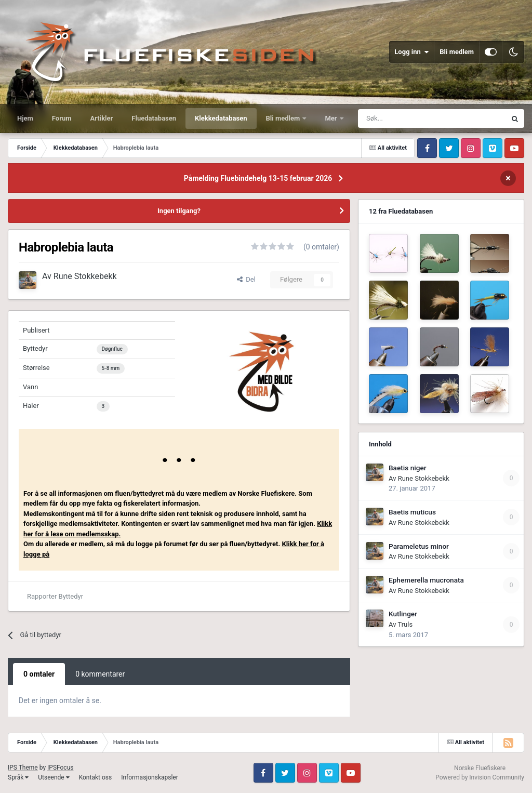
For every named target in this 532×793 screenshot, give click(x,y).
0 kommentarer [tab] (100, 674)
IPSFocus (60, 768)
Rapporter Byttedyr (55, 596)
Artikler (102, 118)
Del (246, 279)
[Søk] (401, 118)
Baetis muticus (412, 512)
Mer (331, 118)
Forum (62, 118)
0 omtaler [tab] (39, 674)
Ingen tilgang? (179, 211)
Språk (18, 777)
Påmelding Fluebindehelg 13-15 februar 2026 (258, 178)
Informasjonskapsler (150, 777)
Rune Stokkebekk (85, 276)
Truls (405, 624)
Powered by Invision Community (480, 777)
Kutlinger (403, 614)
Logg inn (411, 52)
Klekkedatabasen (221, 118)
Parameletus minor (419, 546)
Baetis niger (408, 468)
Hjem (25, 118)
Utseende (54, 777)
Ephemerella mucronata (426, 580)
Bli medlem (457, 52)
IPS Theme (23, 768)
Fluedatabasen (154, 118)
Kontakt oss (96, 777)
